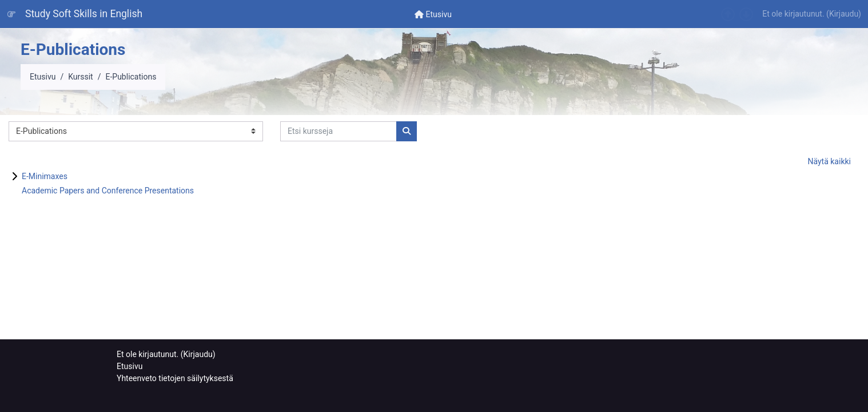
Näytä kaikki (829, 161)
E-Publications (131, 77)
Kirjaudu (844, 14)
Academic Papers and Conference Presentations (108, 191)
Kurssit (81, 77)
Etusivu (43, 77)
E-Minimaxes (45, 176)
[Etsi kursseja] (339, 131)
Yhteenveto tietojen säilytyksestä (175, 378)
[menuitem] (433, 14)
